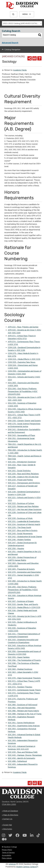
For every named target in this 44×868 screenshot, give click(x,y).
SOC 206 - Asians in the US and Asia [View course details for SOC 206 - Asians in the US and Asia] (23, 477)
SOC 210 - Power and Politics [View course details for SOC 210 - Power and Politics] (20, 480)
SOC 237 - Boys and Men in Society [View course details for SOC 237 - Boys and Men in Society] (23, 531)
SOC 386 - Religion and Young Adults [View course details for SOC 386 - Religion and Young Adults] (23, 711)
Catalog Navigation (12, 50)
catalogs (12, 864)
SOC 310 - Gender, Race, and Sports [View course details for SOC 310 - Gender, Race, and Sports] (23, 604)
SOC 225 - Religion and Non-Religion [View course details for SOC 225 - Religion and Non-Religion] (23, 506)
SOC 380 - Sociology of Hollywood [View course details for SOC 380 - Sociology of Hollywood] (23, 705)
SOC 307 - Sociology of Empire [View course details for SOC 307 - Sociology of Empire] (21, 601)
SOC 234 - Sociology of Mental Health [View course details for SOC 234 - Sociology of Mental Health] (24, 524)
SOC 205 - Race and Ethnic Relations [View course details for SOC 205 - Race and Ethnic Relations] (23, 474)
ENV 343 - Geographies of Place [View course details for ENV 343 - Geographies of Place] (21, 435)
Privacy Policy (7, 850)
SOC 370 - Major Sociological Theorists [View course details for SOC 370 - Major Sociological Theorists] (24, 678)
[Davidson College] (22, 6)
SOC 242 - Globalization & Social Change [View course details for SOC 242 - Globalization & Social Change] (25, 537)
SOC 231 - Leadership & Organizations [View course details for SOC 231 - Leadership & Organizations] (24, 521)
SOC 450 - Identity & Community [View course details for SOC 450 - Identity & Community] (21, 758)
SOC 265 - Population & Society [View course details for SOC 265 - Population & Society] (21, 569)
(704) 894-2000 (9, 804)
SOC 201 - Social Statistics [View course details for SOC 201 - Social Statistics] (19, 471)
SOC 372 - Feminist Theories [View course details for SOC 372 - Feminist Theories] (20, 687)
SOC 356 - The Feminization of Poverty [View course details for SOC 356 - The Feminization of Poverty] (24, 660)
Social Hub (7, 825)
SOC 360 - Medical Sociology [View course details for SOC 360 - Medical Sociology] (20, 669)
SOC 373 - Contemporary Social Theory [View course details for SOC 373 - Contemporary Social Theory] (24, 690)
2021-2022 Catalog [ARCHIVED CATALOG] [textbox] (22, 23)
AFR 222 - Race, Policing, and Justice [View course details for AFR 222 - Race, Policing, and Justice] (23, 327)
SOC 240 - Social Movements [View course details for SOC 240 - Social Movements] (20, 534)
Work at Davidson (11, 811)
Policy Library (7, 858)
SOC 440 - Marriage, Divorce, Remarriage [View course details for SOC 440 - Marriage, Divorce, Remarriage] (25, 755)
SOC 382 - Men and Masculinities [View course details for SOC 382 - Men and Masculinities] (22, 708)
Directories (8, 829)
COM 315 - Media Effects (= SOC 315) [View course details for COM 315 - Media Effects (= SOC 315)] (24, 359)
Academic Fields (20, 70)
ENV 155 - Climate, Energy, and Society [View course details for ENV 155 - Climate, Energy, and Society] (24, 421)
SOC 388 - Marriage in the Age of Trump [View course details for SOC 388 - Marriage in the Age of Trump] (25, 714)
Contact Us (8, 819)
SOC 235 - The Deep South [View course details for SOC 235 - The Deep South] (19, 528)
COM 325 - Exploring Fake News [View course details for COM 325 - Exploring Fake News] (22, 362)
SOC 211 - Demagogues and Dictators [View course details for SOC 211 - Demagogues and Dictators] (24, 483)
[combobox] (22, 23)
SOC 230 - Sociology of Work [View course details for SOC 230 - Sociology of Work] (20, 518)
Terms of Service (8, 853)
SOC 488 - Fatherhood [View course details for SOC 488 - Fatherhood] (17, 761)
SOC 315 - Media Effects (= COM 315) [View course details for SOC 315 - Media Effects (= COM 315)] (24, 607)
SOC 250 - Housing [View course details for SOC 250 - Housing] (16, 549)
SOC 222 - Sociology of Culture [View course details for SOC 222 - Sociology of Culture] (21, 503)
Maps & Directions (11, 815)
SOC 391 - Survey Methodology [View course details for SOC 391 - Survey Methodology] (21, 723)
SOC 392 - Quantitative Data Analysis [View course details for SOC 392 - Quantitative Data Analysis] (24, 726)
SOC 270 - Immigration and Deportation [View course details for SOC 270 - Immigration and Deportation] (24, 572)
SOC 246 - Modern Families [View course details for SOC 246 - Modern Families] (19, 540)
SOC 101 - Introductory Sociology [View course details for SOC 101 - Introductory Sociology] (22, 462)
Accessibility (7, 855)
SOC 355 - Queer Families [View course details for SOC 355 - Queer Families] (19, 657)
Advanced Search (10, 43)
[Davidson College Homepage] (22, 794)
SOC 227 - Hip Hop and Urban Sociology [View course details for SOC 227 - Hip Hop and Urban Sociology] (25, 510)
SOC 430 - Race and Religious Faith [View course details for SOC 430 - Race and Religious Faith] (23, 752)
